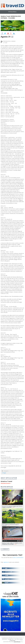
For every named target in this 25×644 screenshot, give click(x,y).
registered (6, 562)
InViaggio (4, 473)
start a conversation (18, 558)
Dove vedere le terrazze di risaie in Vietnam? (10, 525)
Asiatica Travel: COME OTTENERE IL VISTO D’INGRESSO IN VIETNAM (12, 544)
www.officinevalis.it (18, 642)
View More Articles (6, 483)
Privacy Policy (12, 640)
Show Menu (12, 12)
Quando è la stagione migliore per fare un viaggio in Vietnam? (12, 507)
